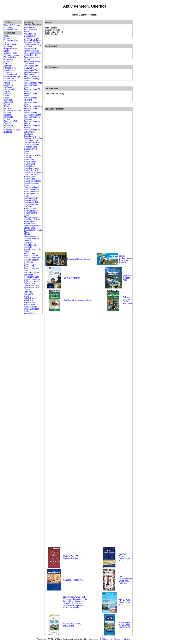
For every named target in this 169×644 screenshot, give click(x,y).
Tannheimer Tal (10, 121)
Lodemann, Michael (32, 226)
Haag (26, 151)
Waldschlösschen (31, 313)
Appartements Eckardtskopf (30, 35)
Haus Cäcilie (29, 164)
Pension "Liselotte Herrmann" (32, 261)
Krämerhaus (29, 224)
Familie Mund (30, 49)
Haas (26, 153)
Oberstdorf (8, 102)
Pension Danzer (31, 256)
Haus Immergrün (31, 168)
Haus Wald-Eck (31, 200)
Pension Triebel (31, 266)
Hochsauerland (10, 74)
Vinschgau (8, 126)
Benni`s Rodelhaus (32, 40)
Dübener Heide (10, 53)
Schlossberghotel (31, 281)
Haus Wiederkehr (31, 202)
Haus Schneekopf (32, 183)
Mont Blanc (9, 100)
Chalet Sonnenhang (33, 44)
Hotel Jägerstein (31, 211)
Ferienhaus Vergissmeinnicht (31, 75)
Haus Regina (30, 179)
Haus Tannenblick (32, 192)
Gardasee (8, 64)
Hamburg (8, 72)
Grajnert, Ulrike (30, 149)
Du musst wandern (72, 278)
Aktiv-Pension (30, 27)
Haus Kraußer (30, 177)
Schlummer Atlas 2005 (73, 580)
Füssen (7, 62)
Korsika (7, 83)
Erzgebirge (8, 59)
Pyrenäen (8, 104)
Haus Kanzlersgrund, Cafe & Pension (33, 174)
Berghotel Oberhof (32, 42)
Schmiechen (29, 283)
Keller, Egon (29, 221)
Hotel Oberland (30, 213)
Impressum (93, 639)
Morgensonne (30, 236)
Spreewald (8, 117)
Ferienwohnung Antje (33, 83)
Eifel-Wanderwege (12, 55)
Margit (27, 232)
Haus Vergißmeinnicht (31, 197)
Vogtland (7, 128)
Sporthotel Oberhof (32, 285)
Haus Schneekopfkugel (31, 186)
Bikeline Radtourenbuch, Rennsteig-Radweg (126, 259)
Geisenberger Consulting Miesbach (117, 639)
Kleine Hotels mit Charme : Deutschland (125, 625)
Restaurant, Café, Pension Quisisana (32, 278)
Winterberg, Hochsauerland (10, 28)
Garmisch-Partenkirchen (10, 67)
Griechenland (9, 70)
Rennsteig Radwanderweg (78, 259)
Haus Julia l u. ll (31, 170)
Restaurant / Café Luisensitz (32, 274)
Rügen (6, 106)
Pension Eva (29, 253)
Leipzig (7, 91)
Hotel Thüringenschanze (32, 216)
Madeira (7, 94)
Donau (6, 51)
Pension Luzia (30, 264)
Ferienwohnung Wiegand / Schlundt (32, 114)
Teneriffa (7, 123)
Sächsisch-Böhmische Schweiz (12, 110)
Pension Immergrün (32, 258)
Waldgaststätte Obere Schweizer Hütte (31, 309)
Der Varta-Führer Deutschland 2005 (124, 557)
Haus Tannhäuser (32, 194)
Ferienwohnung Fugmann (31, 99)
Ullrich (27, 296)
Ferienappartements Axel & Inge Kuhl (33, 54)
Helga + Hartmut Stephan (31, 205)
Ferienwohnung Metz (33, 106)
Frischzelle (29, 134)
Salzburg (7, 113)
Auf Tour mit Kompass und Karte (78, 300)
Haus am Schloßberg (33, 155)
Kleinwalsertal (10, 81)
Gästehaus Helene (32, 136)
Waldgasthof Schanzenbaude (31, 304)
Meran (6, 98)
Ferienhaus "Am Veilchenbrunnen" (32, 71)
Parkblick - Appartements (30, 244)
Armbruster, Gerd (31, 38)
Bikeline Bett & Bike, (72, 624)
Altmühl (7, 38)
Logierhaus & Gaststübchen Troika (33, 229)
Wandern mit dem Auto (127, 278)
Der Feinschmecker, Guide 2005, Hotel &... (126, 580)
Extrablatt (28, 47)
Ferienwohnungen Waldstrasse (32, 131)
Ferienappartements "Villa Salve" (33, 63)
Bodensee (8, 47)
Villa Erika (28, 300)
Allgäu (6, 36)
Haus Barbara (30, 162)
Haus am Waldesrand (29, 159)
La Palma (8, 87)
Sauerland (8, 115)
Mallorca (7, 96)
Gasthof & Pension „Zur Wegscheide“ (32, 144)
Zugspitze (8, 132)
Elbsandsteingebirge (12, 57)
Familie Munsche (31, 51)
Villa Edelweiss (30, 298)
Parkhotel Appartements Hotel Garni (33, 249)
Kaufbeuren (9, 79)
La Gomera (9, 85)
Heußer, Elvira (30, 209)
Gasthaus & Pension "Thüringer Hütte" (33, 139)
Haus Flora (29, 166)
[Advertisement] (150, 78)
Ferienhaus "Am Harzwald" (31, 67)
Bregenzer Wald (11, 49)
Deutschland (69, 626)
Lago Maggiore (10, 89)
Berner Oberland (11, 44)
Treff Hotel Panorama (28, 293)
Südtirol (7, 119)
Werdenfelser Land (12, 130)
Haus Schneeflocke (32, 181)
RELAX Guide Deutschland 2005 (125, 602)
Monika (27, 234)
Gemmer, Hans (30, 147)
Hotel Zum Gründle (32, 219)
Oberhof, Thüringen (12, 25)
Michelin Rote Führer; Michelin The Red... (73, 557)
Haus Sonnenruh (31, 189)
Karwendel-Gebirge (12, 76)
